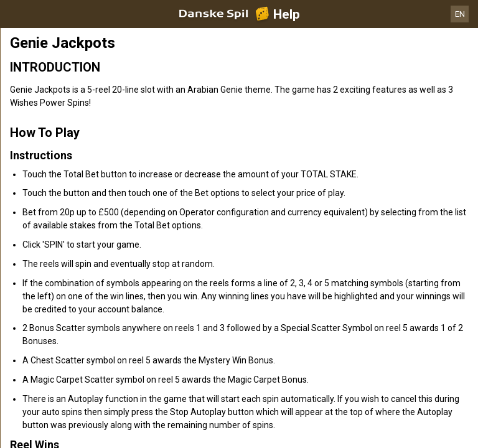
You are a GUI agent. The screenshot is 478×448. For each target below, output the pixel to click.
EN (460, 14)
